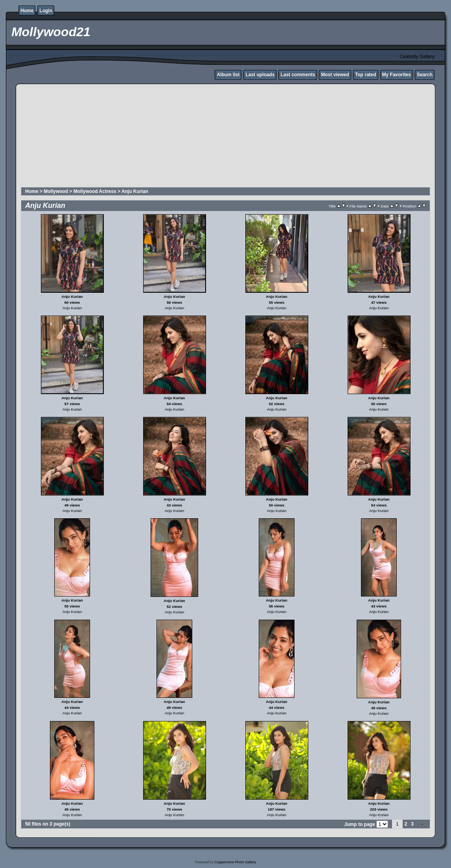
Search (425, 75)
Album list (228, 75)
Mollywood (56, 191)
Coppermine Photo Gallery (235, 862)
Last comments (298, 75)
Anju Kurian (135, 191)
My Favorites (397, 75)
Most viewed (335, 75)
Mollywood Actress (95, 191)
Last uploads (260, 75)
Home (27, 11)
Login (46, 11)
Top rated (366, 75)
